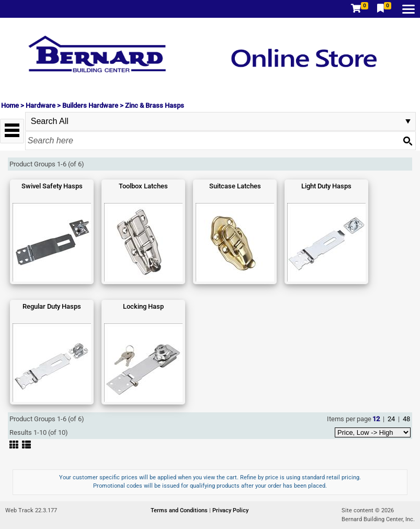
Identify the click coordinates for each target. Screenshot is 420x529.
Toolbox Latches (143, 186)
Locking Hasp (143, 306)
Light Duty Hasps (326, 186)
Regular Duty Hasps (52, 306)
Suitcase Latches (235, 186)
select (408, 121)
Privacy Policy (230, 510)
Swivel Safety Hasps (52, 186)
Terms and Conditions (180, 510)
